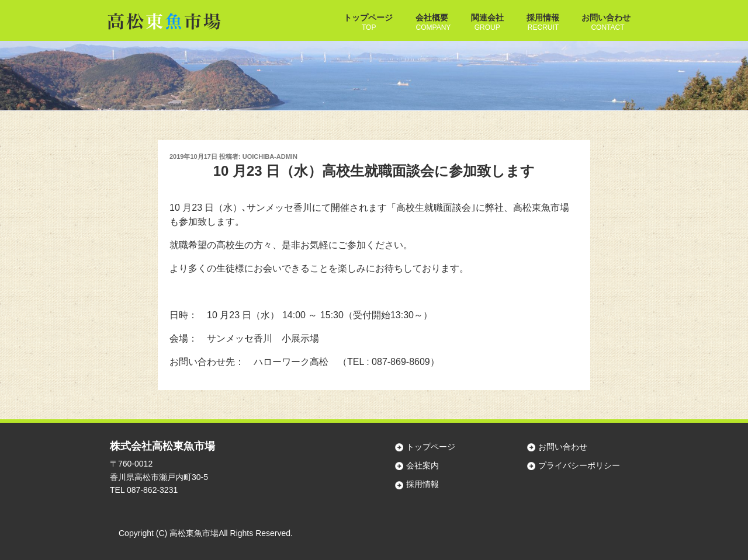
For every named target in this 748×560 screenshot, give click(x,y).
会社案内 (423, 465)
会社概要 (432, 18)
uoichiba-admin (270, 156)
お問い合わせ (606, 18)
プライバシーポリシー (579, 465)
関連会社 (487, 18)
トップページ (368, 18)
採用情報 (543, 18)
